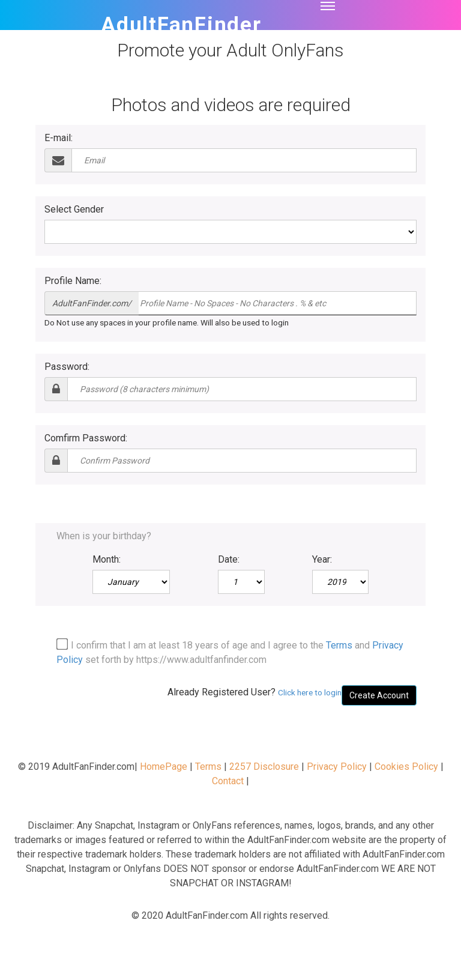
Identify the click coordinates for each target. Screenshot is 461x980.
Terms (339, 645)
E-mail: (59, 138)
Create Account (379, 695)
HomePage (164, 767)
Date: (229, 559)
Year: (322, 559)
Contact (228, 781)
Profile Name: (73, 281)
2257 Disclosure (264, 767)
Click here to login (310, 692)
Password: (67, 367)
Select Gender (74, 209)
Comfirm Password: (86, 438)
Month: (107, 559)
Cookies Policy (406, 767)
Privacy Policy (337, 767)
